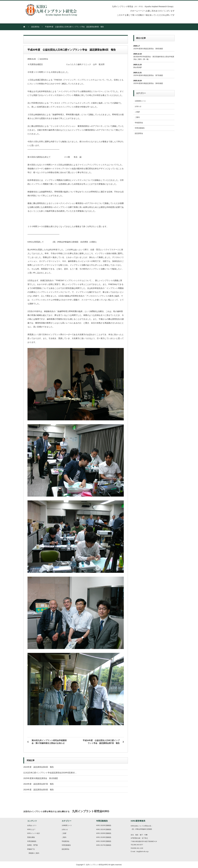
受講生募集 (31, 837)
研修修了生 (31, 849)
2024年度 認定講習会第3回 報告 (39, 790)
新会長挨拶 (137, 67)
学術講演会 (139, 123)
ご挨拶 (137, 112)
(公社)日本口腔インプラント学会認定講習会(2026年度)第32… (50, 773)
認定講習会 (35, 27)
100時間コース (140, 101)
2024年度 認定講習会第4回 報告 (39, 767)
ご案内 (137, 117)
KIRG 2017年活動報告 (104, 845)
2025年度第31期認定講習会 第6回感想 (148, 83)
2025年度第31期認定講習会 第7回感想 (148, 75)
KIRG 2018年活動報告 (104, 841)
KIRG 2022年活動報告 (104, 825)
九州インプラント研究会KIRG (97, 865)
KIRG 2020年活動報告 (104, 833)
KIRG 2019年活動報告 (104, 837)
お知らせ (138, 106)
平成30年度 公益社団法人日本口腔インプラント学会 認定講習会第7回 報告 (101, 742)
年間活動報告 (140, 128)
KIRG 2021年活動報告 (104, 829)
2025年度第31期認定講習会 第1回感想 (41, 778)
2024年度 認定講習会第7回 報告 (39, 784)
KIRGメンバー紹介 (34, 833)
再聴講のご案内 (34, 853)
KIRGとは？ (31, 829)
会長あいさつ (32, 825)
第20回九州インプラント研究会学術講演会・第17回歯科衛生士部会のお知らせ (49, 742)
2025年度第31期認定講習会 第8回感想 (148, 49)
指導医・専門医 (33, 845)
